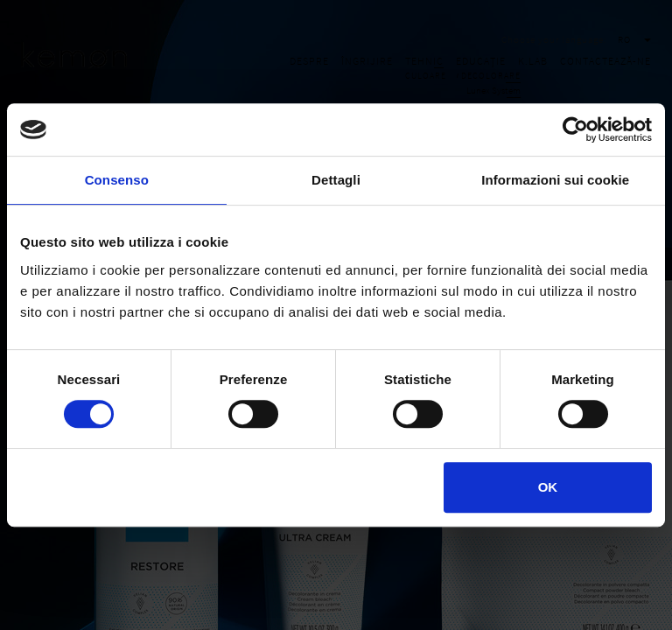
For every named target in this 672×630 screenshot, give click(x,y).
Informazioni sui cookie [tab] (555, 180)
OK (548, 487)
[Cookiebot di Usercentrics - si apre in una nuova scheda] (575, 129)
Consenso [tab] (117, 180)
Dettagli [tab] (336, 180)
